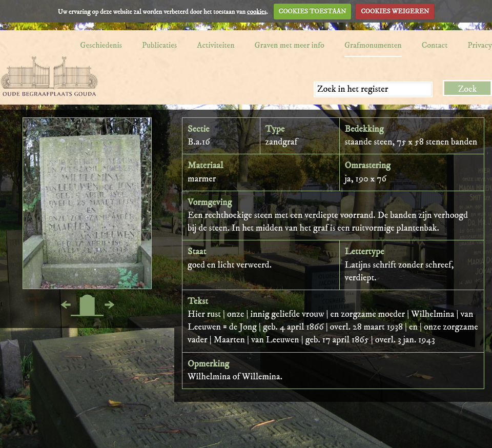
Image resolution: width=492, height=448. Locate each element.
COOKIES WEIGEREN (395, 11)
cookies (257, 11)
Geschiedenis (101, 45)
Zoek (468, 89)
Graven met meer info (290, 45)
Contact (435, 45)
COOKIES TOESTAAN (313, 11)
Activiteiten (216, 45)
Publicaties (159, 45)
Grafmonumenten (373, 45)
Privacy (480, 45)
